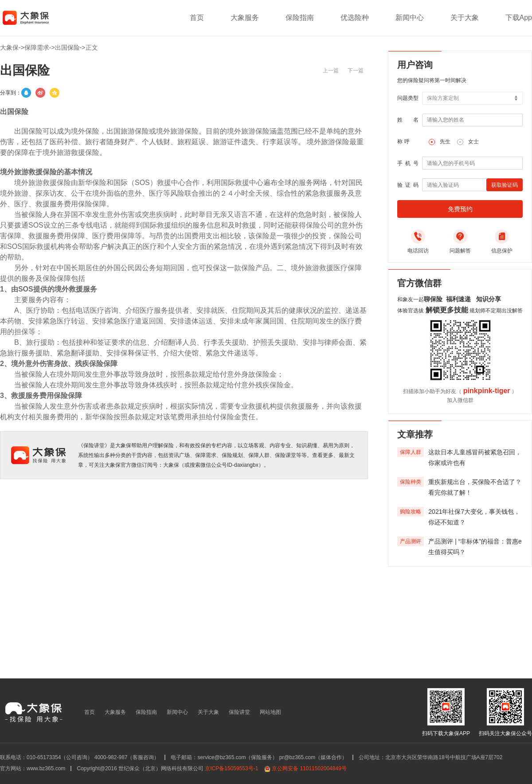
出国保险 (67, 47)
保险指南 (300, 18)
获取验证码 (505, 185)
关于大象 (465, 18)
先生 (445, 142)
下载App (519, 18)
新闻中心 (410, 18)
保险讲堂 (239, 712)
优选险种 (355, 18)
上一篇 (331, 71)
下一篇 (356, 71)
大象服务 (245, 18)
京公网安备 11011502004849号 (309, 768)
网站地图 (270, 712)
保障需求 (37, 47)
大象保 (9, 47)
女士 (473, 142)
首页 (197, 18)
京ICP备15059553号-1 (231, 768)
